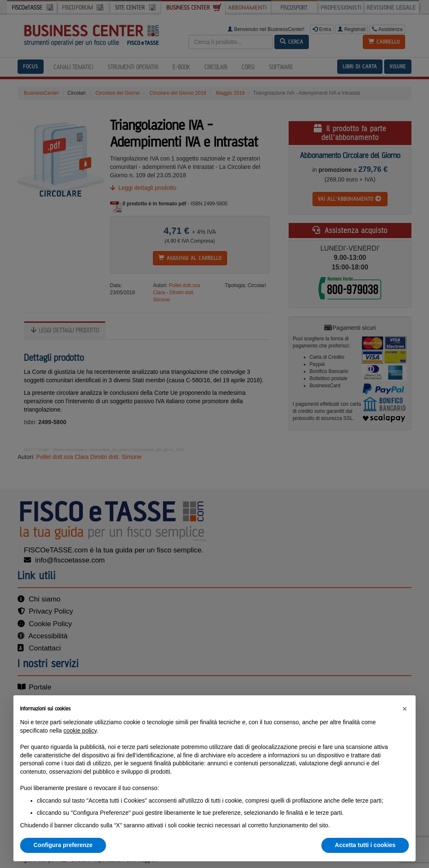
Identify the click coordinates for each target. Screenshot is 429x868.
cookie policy (80, 731)
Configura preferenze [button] (63, 845)
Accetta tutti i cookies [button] (365, 845)
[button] (405, 709)
